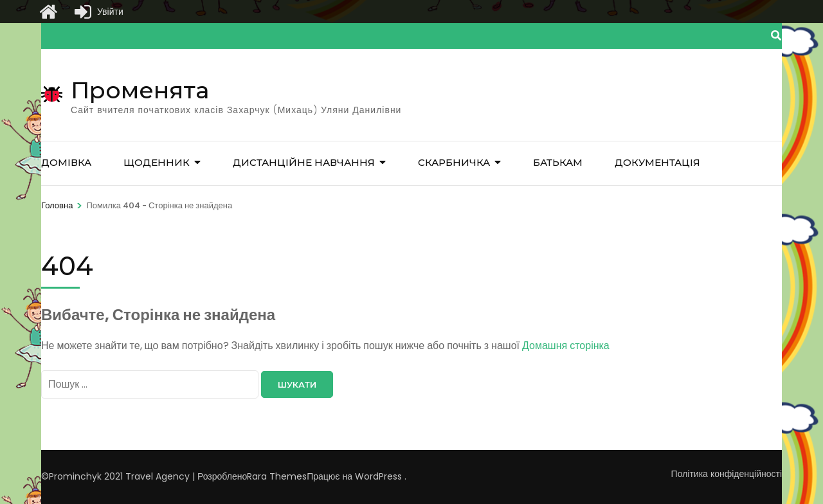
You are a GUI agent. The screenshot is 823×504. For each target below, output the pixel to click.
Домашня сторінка (566, 346)
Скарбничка (454, 162)
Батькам (558, 162)
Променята (140, 90)
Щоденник (157, 162)
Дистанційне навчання (304, 162)
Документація (657, 162)
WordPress (378, 476)
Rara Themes (277, 476)
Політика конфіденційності (727, 474)
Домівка (66, 162)
